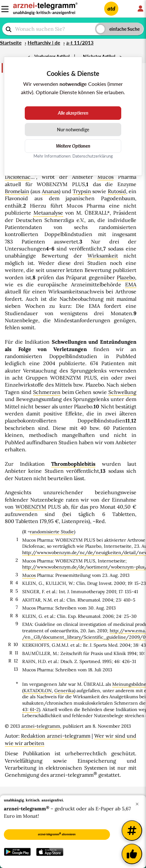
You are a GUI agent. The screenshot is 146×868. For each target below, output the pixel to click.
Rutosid (117, 191)
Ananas (50, 191)
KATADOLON (38, 691)
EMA (131, 284)
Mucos (105, 177)
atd (111, 8)
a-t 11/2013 (80, 43)
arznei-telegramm (41, 726)
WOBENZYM (31, 507)
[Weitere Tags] (132, 831)
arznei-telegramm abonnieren (57, 834)
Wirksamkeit (103, 256)
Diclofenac (18, 177)
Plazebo (126, 277)
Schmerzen (47, 392)
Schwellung (122, 392)
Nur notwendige (73, 130)
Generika (64, 691)
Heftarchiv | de (44, 43)
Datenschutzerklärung (93, 156)
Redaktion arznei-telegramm (55, 736)
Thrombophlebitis (73, 464)
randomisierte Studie (52, 532)
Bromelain (17, 191)
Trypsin (82, 191)
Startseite (11, 43)
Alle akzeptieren (73, 113)
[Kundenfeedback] (132, 854)
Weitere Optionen (73, 146)
